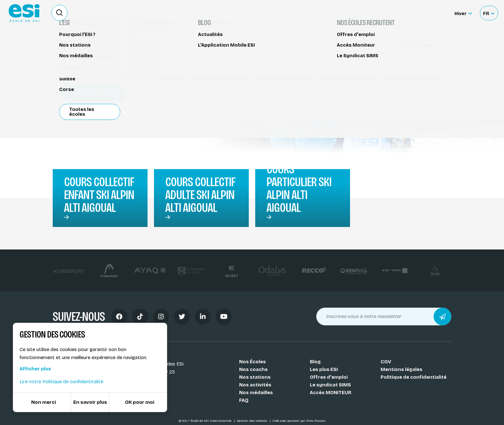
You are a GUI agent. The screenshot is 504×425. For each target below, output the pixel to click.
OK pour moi (140, 402)
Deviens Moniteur (300, 13)
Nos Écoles (252, 362)
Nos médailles (256, 393)
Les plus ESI (324, 369)
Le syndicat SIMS (330, 385)
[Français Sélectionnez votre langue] (489, 13)
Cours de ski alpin (77, 44)
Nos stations (255, 377)
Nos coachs (253, 369)
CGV (386, 362)
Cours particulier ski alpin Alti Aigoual (299, 188)
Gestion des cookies (252, 421)
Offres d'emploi (329, 377)
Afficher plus (35, 369)
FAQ (244, 400)
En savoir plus (90, 402)
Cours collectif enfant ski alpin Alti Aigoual (99, 195)
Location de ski (346, 13)
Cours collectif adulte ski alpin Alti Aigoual (200, 195)
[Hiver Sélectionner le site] (463, 13)
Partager (397, 59)
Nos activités (255, 385)
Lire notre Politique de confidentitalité (61, 382)
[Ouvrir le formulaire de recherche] (59, 13)
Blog (315, 362)
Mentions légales (401, 369)
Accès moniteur (426, 14)
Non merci (44, 402)
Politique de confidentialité (414, 377)
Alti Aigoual (75, 131)
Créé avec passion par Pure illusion (299, 421)
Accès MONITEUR (331, 393)
